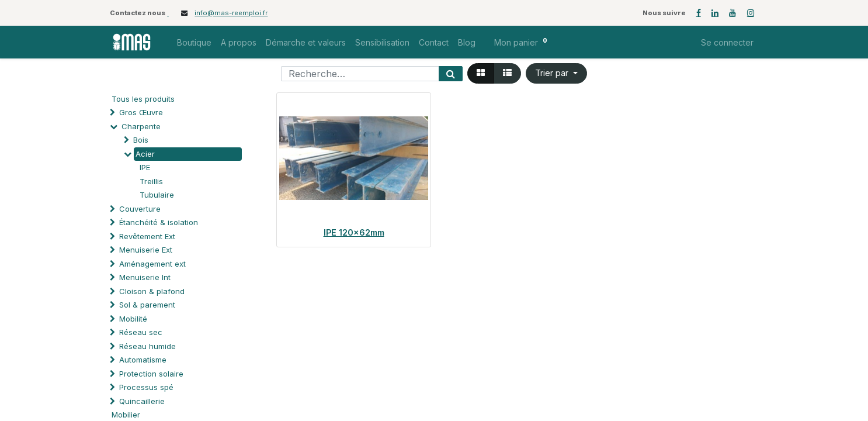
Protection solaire (151, 374)
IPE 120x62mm (354, 232)
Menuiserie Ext (146, 250)
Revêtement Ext (147, 236)
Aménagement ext (152, 264)
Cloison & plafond (152, 291)
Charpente (141, 126)
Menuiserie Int (145, 277)
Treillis (151, 181)
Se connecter (727, 42)
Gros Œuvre (141, 112)
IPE (145, 167)
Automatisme (143, 360)
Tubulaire (157, 195)
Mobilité (133, 319)
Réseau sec (141, 332)
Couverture (140, 209)
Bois (141, 140)
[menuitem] (194, 42)
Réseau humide (147, 346)
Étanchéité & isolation (159, 222)
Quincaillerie (142, 401)
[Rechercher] (451, 74)
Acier (145, 154)
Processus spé (146, 387)
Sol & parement (148, 305)
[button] (556, 73)
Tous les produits (143, 99)
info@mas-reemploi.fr (231, 13)
